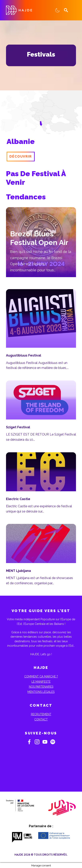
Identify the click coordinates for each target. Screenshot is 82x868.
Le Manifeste (41, 682)
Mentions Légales (41, 692)
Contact (41, 719)
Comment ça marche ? (41, 676)
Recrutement (41, 714)
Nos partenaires (41, 687)
